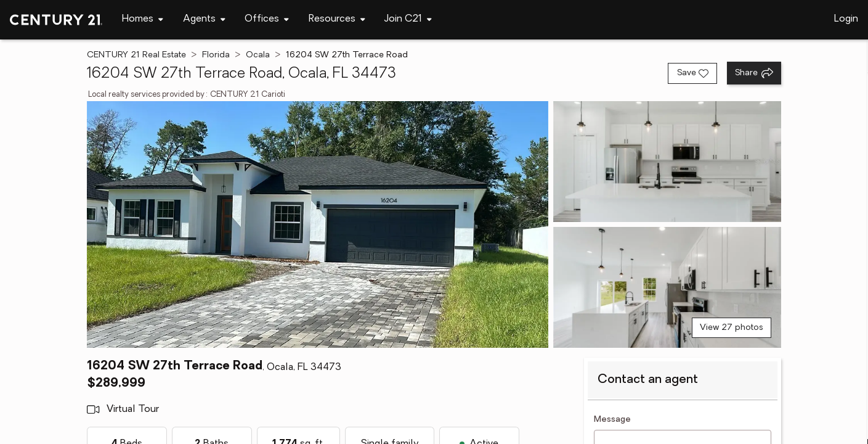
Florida (216, 55)
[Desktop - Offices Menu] (267, 19)
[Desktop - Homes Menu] (143, 19)
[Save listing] (692, 73)
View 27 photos (732, 328)
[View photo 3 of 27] (667, 287)
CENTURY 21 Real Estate (136, 55)
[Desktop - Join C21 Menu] (408, 19)
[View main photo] (318, 224)
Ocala (258, 55)
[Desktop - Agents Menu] (204, 19)
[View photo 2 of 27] (667, 162)
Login (846, 19)
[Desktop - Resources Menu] (337, 19)
